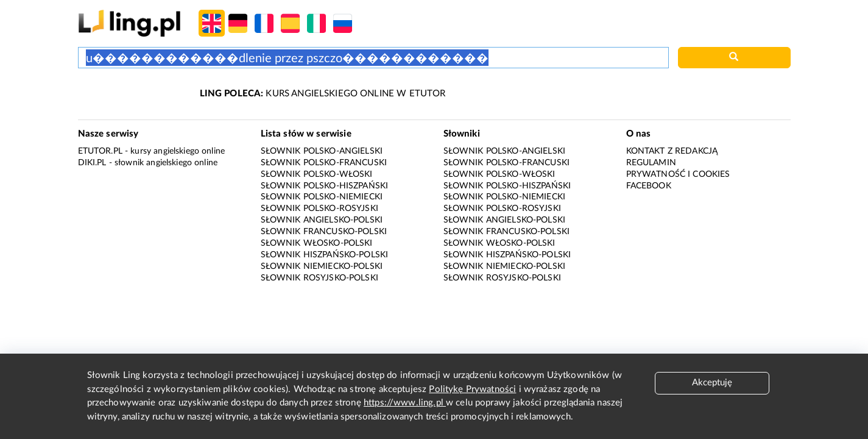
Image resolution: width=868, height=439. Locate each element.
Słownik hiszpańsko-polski (325, 255)
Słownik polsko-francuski (324, 163)
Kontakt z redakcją (672, 151)
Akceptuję (712, 383)
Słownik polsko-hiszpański (325, 186)
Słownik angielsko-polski (322, 220)
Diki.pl (92, 163)
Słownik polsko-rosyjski (319, 209)
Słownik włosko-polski (317, 243)
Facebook (649, 186)
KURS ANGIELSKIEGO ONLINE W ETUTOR (323, 94)
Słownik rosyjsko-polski (319, 278)
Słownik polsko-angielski (322, 151)
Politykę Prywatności (472, 389)
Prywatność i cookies (678, 174)
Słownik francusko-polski (324, 232)
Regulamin (651, 163)
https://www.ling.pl (405, 403)
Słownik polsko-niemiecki (322, 197)
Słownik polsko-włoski (317, 174)
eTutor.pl (100, 151)
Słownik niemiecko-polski (322, 266)
